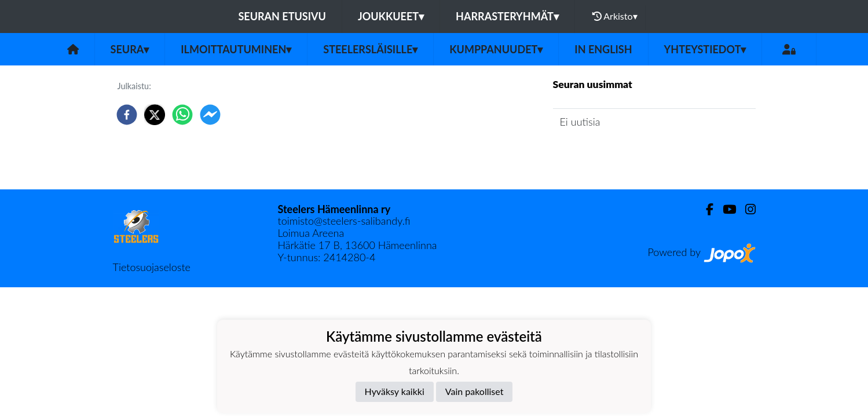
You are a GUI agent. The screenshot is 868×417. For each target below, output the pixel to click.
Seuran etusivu (282, 16)
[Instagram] (746, 209)
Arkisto (615, 16)
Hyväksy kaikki (395, 391)
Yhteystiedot (705, 49)
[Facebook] (705, 209)
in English (603, 49)
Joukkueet (391, 16)
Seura (130, 49)
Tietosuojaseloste (152, 267)
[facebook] (127, 115)
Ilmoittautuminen (236, 49)
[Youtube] (725, 209)
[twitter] (155, 115)
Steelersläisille (370, 49)
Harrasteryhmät (507, 16)
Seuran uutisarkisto (604, 155)
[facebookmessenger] (210, 115)
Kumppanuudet (496, 49)
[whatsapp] (182, 115)
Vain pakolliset (475, 391)
